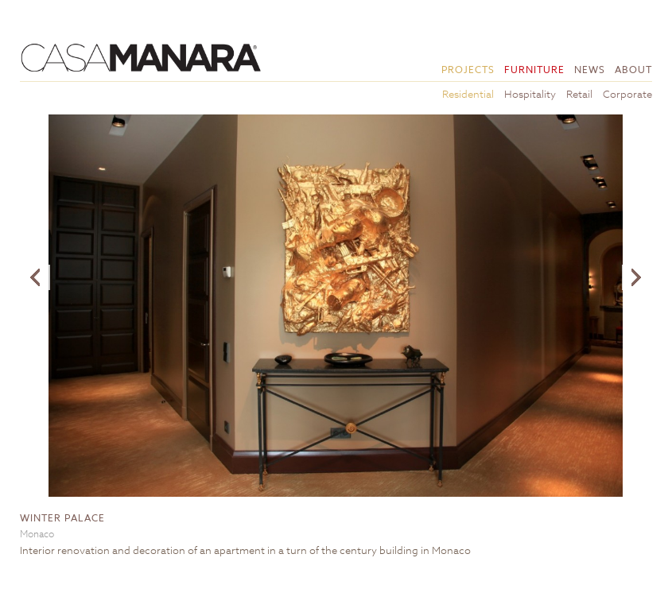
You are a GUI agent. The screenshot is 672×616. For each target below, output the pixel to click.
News (590, 70)
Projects (468, 70)
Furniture (534, 70)
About (633, 70)
